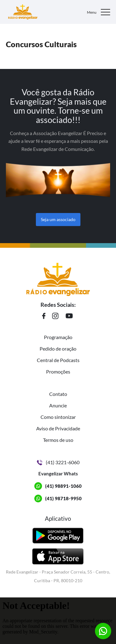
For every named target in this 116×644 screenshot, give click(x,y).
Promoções (58, 372)
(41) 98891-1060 (63, 486)
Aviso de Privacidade (58, 428)
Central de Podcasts (58, 360)
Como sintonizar (58, 417)
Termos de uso (58, 440)
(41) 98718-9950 (63, 498)
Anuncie (58, 405)
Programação (58, 337)
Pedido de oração (58, 349)
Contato (58, 394)
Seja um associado (58, 219)
